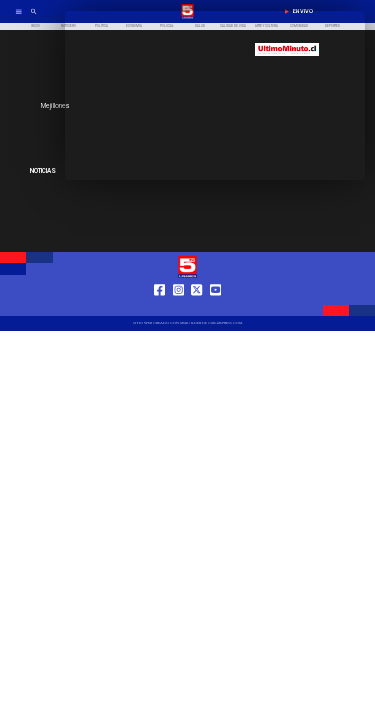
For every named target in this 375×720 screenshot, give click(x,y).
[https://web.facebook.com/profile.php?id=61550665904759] (159, 307)
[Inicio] (35, 26)
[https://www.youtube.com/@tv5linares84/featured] (215, 307)
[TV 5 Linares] (34, 18)
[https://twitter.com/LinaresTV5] (196, 307)
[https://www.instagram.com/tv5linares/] (178, 307)
